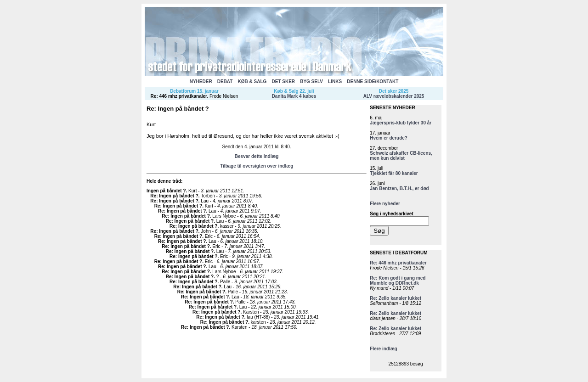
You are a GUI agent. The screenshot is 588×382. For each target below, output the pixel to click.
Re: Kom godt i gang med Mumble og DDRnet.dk (398, 281)
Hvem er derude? (389, 138)
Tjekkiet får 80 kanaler (394, 173)
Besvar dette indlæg (257, 156)
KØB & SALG (252, 81)
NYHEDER (201, 81)
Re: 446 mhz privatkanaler (179, 96)
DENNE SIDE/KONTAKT (373, 81)
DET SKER (283, 81)
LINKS (335, 81)
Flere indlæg (383, 349)
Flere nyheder (385, 204)
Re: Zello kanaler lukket (396, 298)
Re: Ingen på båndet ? (174, 196)
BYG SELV (311, 81)
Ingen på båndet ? (166, 191)
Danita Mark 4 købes (294, 96)
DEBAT (225, 81)
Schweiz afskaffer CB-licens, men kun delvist (401, 156)
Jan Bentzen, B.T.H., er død (399, 188)
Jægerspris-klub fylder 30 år (401, 123)
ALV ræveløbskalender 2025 (394, 96)
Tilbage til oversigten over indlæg (257, 166)
